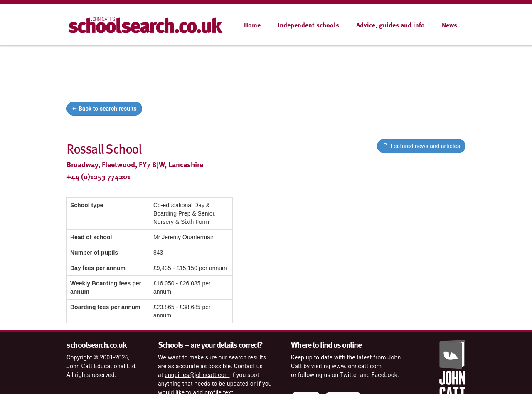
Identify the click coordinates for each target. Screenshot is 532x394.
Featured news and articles (421, 146)
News (449, 25)
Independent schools (308, 25)
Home (252, 25)
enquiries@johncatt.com (197, 375)
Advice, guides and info (390, 25)
